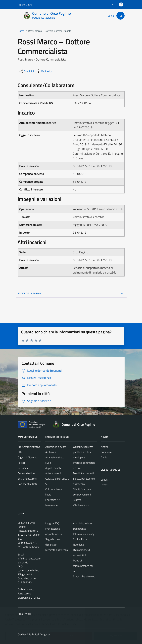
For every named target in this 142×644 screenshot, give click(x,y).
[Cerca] (120, 16)
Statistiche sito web (84, 576)
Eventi (104, 485)
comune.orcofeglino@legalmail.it (28, 572)
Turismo (77, 500)
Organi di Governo (27, 457)
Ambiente (51, 452)
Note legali (79, 545)
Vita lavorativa (81, 505)
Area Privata (24, 614)
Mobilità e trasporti (83, 473)
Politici (21, 463)
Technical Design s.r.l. (40, 634)
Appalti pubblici (54, 468)
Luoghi (104, 480)
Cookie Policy (80, 539)
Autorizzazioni (53, 473)
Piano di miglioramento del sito (83, 566)
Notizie (105, 447)
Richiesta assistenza (57, 550)
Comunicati (107, 452)
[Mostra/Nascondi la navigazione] (7, 15)
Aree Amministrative (29, 447)
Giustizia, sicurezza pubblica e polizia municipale (83, 452)
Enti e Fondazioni (27, 479)
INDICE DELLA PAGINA (71, 294)
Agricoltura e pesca (56, 447)
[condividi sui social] (26, 71)
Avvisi (104, 457)
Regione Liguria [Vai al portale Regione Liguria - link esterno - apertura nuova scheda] (25, 5)
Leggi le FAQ (52, 523)
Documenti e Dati (27, 484)
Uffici (20, 452)
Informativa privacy (84, 534)
